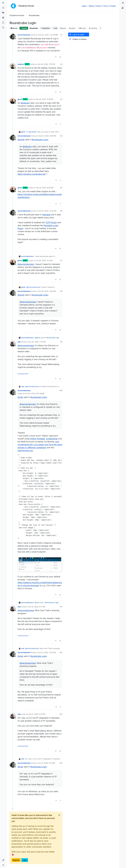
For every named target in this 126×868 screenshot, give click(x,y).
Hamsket (46, 215)
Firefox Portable (37, 439)
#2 (61, 64)
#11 (61, 607)
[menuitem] (123, 3)
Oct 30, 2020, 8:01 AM (34, 393)
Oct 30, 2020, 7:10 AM (37, 342)
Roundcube (34, 28)
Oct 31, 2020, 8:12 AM (37, 607)
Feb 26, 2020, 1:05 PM (46, 64)
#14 (61, 763)
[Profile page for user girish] (13, 101)
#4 (61, 136)
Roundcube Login (40, 140)
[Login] (123, 3)
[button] (3, 860)
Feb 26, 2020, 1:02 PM (47, 35)
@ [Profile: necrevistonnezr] (26, 264)
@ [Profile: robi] (20, 397)
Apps (84, 6)
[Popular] (3, 18)
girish (20, 99)
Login (25, 860)
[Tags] (3, 13)
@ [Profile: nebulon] (25, 103)
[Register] (123, 8)
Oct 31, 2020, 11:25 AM (47, 652)
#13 (61, 714)
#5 (61, 188)
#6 (61, 211)
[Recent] (3, 8)
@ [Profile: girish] (21, 140)
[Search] (3, 28)
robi (19, 342)
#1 (61, 35)
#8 (61, 291)
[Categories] (3, 3)
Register (16, 860)
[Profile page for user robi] (13, 343)
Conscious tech (23, 374)
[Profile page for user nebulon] (13, 66)
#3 (61, 99)
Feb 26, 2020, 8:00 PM (47, 136)
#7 (61, 260)
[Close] (59, 815)
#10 (61, 391)
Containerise (52, 439)
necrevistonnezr (24, 35)
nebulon (21, 64)
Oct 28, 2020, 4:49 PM (47, 291)
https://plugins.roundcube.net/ (32, 174)
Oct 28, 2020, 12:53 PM (47, 211)
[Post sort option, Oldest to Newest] (79, 39)
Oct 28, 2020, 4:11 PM (44, 260)
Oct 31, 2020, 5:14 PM (47, 763)
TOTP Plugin (51, 222)
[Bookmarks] (3, 23)
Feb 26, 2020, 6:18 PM (44, 99)
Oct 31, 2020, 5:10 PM (37, 714)
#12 (61, 652)
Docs (106, 6)
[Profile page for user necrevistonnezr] (13, 37)
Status (92, 6)
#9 (61, 342)
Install (113, 6)
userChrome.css (25, 450)
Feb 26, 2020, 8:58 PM (45, 188)
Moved (14, 28)
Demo (99, 6)
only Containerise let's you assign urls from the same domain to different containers (40, 445)
